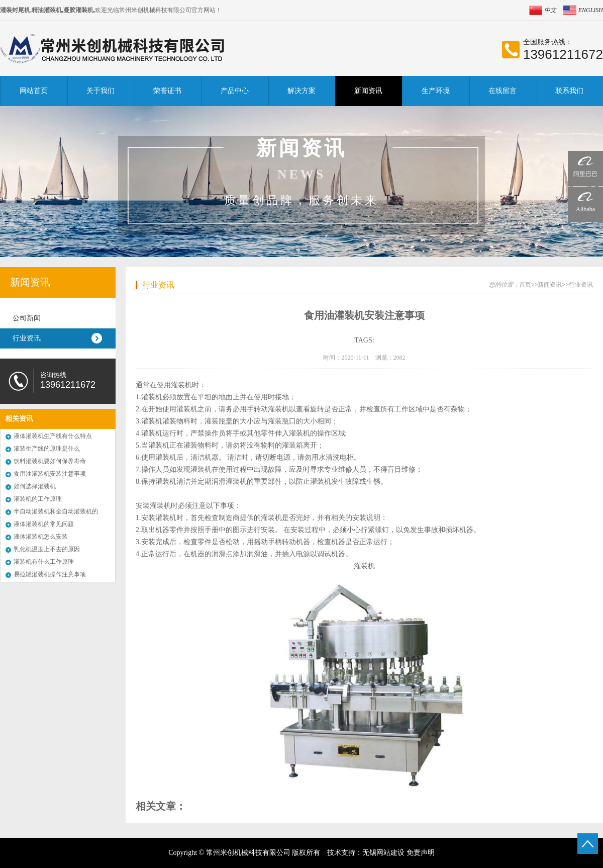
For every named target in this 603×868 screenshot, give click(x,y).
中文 (550, 10)
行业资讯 (27, 338)
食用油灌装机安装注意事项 (50, 474)
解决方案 (301, 91)
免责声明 (421, 853)
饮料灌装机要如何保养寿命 (50, 461)
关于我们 (100, 91)
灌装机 (364, 566)
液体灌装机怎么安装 (41, 537)
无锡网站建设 (383, 853)
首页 (525, 285)
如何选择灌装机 (35, 486)
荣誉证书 (167, 91)
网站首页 (34, 91)
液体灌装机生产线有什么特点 (53, 436)
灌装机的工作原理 (38, 499)
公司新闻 (27, 318)
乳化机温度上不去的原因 (47, 549)
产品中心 (235, 91)
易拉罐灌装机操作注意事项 (50, 574)
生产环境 (436, 91)
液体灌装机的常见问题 (44, 524)
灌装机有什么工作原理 (44, 562)
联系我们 (569, 91)
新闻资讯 (368, 91)
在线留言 (502, 91)
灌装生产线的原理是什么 (47, 449)
